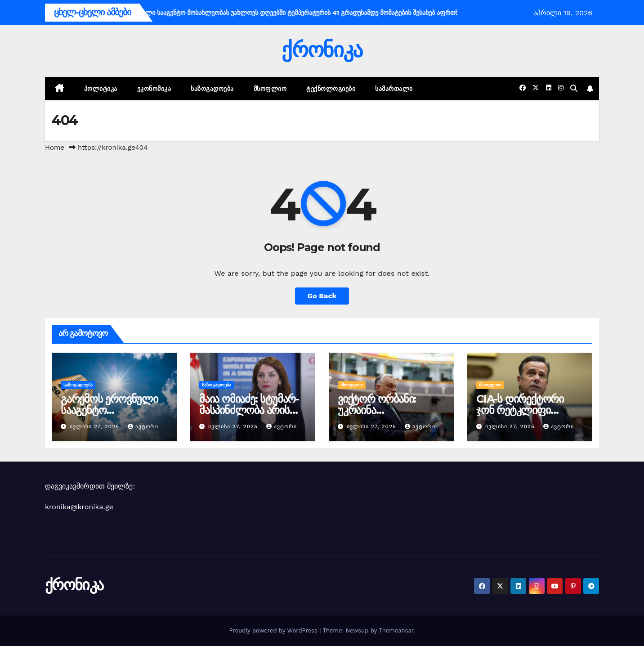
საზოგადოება (212, 89)
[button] (574, 88)
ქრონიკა (322, 50)
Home (55, 148)
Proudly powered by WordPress (274, 630)
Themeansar (396, 630)
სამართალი (394, 89)
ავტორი (143, 426)
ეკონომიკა (154, 89)
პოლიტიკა (101, 89)
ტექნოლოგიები (331, 89)
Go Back (322, 296)
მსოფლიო (270, 89)
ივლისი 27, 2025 (96, 426)
